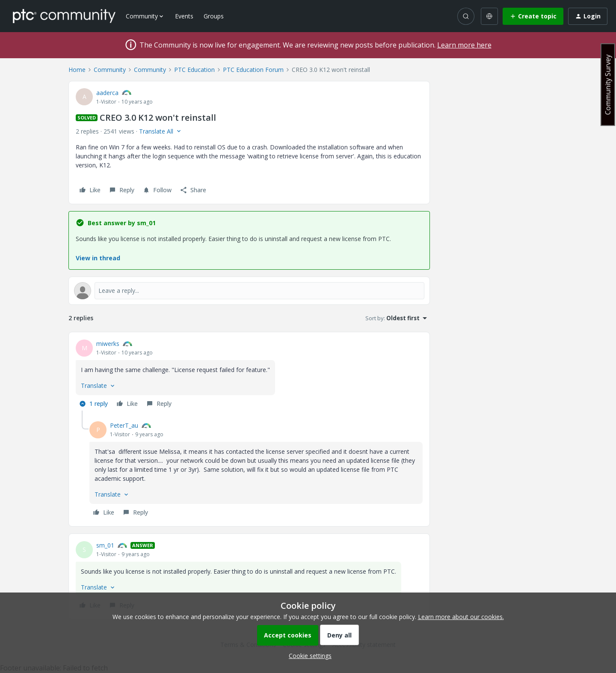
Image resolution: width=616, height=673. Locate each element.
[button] (533, 16)
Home (77, 70)
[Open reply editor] (249, 291)
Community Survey (608, 85)
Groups (214, 16)
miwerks (108, 344)
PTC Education (194, 70)
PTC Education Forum (253, 70)
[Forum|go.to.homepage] (64, 16)
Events (184, 16)
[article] (249, 375)
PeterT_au (124, 425)
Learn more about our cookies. (461, 617)
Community (110, 70)
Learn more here (464, 45)
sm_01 (105, 545)
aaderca (107, 93)
